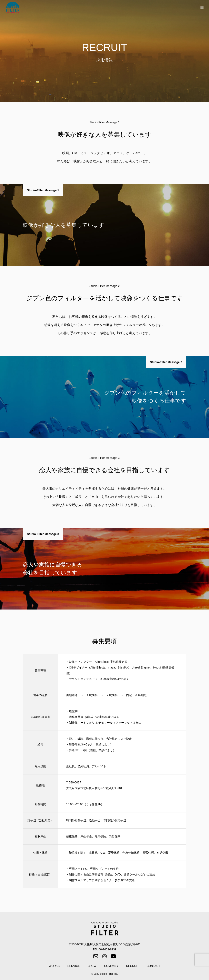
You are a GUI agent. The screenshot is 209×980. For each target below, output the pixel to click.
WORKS (54, 966)
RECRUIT (132, 966)
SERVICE (74, 966)
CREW (92, 966)
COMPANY (111, 966)
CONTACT (153, 966)
